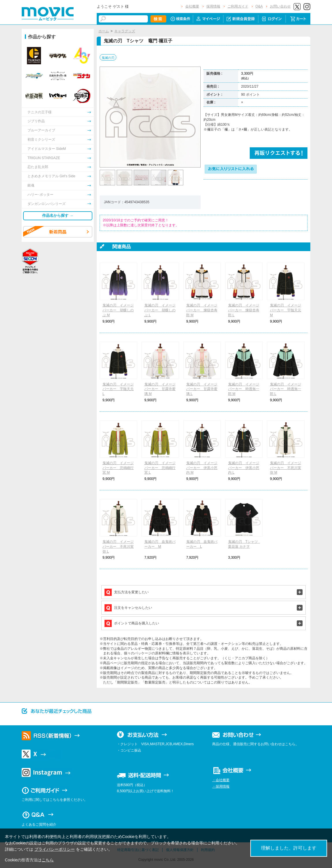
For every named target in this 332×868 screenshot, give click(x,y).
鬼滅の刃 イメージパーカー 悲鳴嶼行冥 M (118, 468)
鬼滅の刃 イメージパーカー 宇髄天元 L (118, 389)
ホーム (104, 31)
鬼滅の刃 (108, 58)
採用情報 (213, 6)
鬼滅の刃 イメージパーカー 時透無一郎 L (286, 389)
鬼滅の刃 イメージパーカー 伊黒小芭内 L (244, 468)
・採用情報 (221, 786)
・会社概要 (221, 780)
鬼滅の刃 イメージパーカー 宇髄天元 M (286, 310)
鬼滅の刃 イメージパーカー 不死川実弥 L (118, 547)
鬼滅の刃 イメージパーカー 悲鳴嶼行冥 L (160, 468)
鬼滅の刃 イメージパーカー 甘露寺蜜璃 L (202, 389)
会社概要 (192, 6)
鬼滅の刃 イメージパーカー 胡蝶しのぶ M (118, 310)
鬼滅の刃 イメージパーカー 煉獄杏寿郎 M (202, 310)
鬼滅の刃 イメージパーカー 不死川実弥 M (286, 468)
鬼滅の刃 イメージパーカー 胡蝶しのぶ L (160, 310)
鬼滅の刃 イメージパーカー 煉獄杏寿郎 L (244, 310)
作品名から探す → (58, 215)
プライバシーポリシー (55, 849)
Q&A (259, 6)
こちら (48, 860)
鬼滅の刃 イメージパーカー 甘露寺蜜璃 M (160, 389)
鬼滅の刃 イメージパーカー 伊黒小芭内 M (202, 468)
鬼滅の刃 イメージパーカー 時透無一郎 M (244, 389)
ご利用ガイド (238, 6)
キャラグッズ (125, 31)
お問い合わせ (280, 6)
